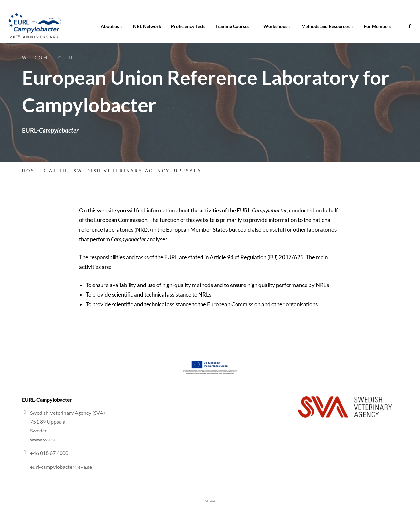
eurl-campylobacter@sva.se (61, 467)
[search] (410, 26)
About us (112, 26)
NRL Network (147, 26)
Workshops (277, 26)
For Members (380, 26)
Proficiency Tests (188, 26)
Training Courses (234, 26)
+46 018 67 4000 (49, 453)
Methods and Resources (328, 26)
